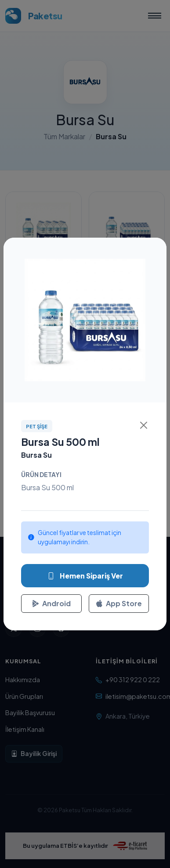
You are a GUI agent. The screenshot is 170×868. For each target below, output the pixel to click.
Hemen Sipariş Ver (85, 576)
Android (51, 603)
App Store (119, 603)
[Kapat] (144, 425)
